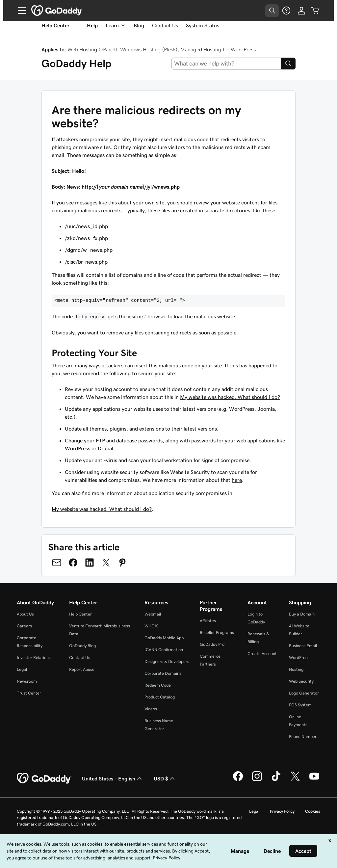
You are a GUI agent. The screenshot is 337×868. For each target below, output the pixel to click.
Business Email (303, 646)
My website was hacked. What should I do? (230, 397)
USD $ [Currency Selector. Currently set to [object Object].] (165, 778)
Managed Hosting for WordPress (218, 49)
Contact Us (165, 25)
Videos (151, 709)
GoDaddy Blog (82, 646)
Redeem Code (158, 685)
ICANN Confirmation (164, 650)
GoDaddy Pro (212, 644)
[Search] (288, 64)
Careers (24, 626)
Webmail (153, 614)
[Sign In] (301, 11)
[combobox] (226, 64)
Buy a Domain (302, 614)
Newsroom (27, 681)
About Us (25, 614)
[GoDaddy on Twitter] (295, 780)
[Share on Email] (57, 563)
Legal (22, 669)
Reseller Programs (217, 632)
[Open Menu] (19, 11)
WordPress (299, 658)
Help (92, 25)
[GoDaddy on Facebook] (238, 780)
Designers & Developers (167, 661)
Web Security (301, 681)
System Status (203, 25)
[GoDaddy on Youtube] (314, 780)
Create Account (262, 654)
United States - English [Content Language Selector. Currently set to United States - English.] (113, 778)
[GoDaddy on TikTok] (276, 780)
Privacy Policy (282, 811)
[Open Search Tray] (272, 11)
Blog (139, 25)
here (237, 480)
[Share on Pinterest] (122, 563)
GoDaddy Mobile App (164, 638)
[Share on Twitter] (106, 563)
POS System (300, 705)
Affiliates (208, 621)
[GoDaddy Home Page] (44, 778)
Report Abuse (82, 669)
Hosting (296, 669)
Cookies (313, 811)
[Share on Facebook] (73, 563)
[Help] (286, 11)
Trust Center (29, 693)
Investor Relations (34, 658)
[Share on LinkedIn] (90, 563)
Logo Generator (304, 693)
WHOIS (151, 626)
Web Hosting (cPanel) (92, 49)
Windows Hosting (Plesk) (149, 49)
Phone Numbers (304, 736)
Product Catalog (160, 697)
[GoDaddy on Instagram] (257, 780)
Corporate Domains (163, 673)
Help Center (80, 614)
